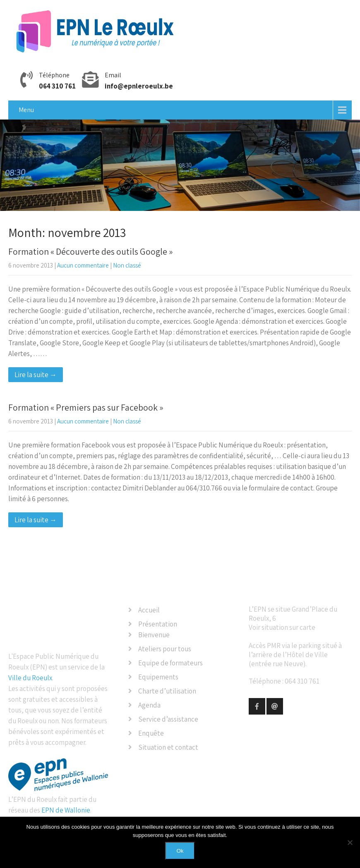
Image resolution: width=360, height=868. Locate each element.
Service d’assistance (168, 719)
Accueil (149, 610)
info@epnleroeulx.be (139, 86)
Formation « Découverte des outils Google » (90, 251)
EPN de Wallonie (66, 810)
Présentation (158, 624)
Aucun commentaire (83, 265)
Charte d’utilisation (167, 691)
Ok (180, 851)
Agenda (149, 705)
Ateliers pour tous (165, 649)
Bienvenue (154, 635)
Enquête (151, 733)
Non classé (127, 265)
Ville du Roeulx (30, 678)
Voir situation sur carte (282, 627)
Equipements (158, 677)
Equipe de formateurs (170, 663)
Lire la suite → (36, 375)
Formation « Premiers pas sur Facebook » (86, 407)
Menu (26, 110)
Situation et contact (168, 747)
